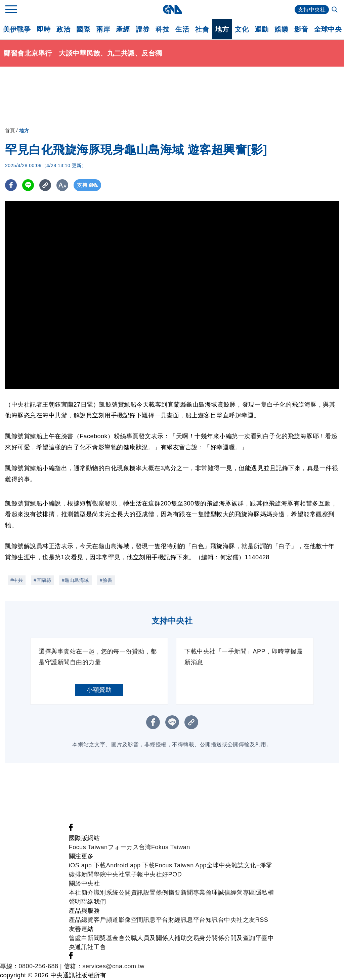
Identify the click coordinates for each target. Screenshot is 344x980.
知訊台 (215, 920)
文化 (242, 29)
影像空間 (131, 920)
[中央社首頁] (172, 9)
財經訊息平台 (187, 920)
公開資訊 (131, 893)
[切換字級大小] (62, 185)
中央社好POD (163, 874)
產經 (123, 29)
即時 (44, 29)
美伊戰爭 (17, 29)
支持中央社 (312, 10)
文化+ (252, 865)
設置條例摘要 (162, 893)
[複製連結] (45, 185)
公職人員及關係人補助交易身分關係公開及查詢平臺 (196, 938)
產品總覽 (81, 920)
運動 (262, 29)
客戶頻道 (106, 920)
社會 (202, 29)
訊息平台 (156, 920)
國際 (83, 29)
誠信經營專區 (237, 893)
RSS (262, 920)
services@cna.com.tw (113, 966)
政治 (63, 29)
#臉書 (106, 580)
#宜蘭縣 (42, 580)
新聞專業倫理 (199, 893)
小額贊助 (99, 690)
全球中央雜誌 (225, 865)
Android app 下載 (131, 865)
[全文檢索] (335, 10)
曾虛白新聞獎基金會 (97, 938)
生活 (182, 29)
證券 (143, 29)
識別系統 (106, 893)
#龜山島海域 (75, 580)
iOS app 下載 (88, 865)
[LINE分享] (28, 185)
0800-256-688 (39, 966)
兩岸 (103, 29)
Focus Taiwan (88, 847)
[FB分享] (11, 185)
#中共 (17, 580)
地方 (222, 29)
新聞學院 (94, 874)
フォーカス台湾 (130, 847)
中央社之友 (240, 920)
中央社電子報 (125, 874)
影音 (301, 29)
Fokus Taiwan (171, 847)
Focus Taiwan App (181, 865)
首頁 (10, 130)
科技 (162, 29)
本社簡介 (81, 893)
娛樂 (281, 29)
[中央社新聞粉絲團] (71, 829)
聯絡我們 (94, 902)
